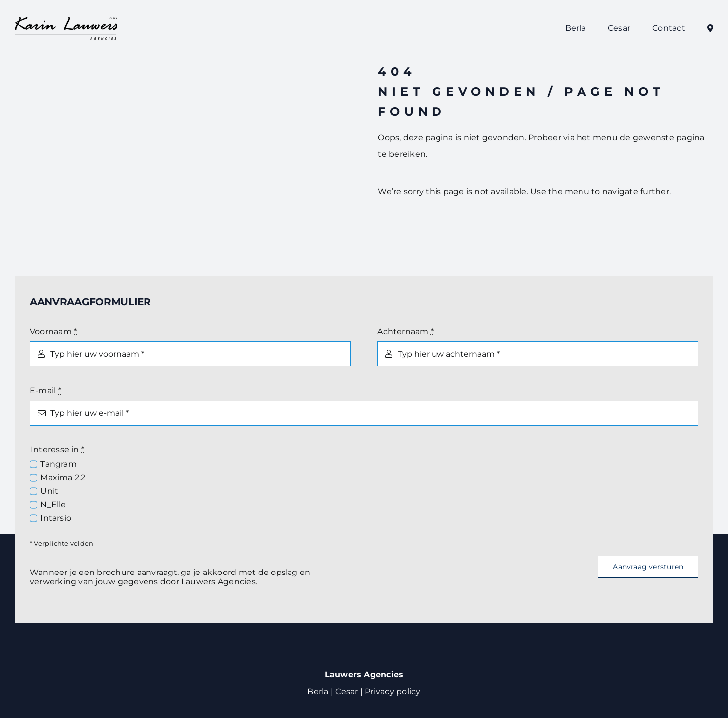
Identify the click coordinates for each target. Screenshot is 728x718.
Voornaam (53, 332)
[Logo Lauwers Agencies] (67, 20)
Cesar (347, 691)
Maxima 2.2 (63, 478)
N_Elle (53, 504)
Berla (318, 691)
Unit (49, 491)
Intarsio (56, 518)
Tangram (59, 464)
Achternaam (405, 332)
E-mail (46, 390)
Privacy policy (392, 691)
